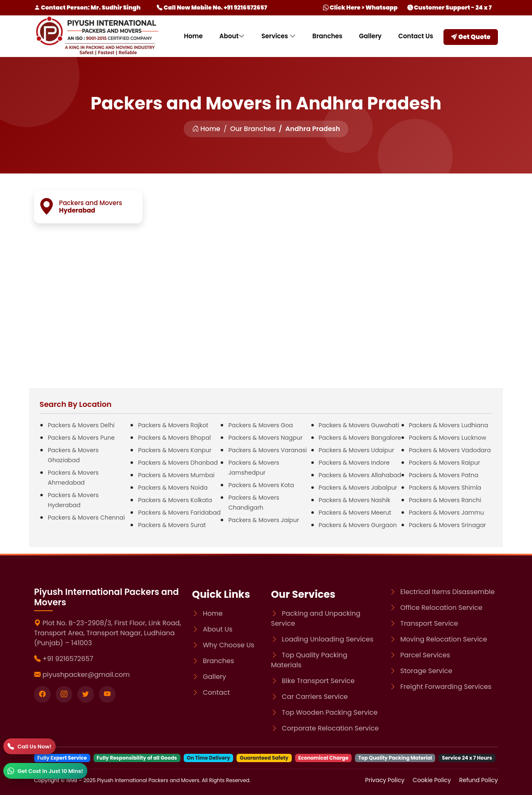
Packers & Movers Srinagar (448, 525)
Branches (328, 36)
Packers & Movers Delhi (81, 425)
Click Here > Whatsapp (360, 7)
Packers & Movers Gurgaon (358, 525)
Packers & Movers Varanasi (267, 450)
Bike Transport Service (318, 681)
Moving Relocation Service (444, 639)
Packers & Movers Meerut (355, 513)
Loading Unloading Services (328, 639)
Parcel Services (425, 655)
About (232, 36)
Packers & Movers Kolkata (175, 500)
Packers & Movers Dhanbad (178, 463)
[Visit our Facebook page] (42, 694)
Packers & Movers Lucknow (448, 438)
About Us (218, 629)
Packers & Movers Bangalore (360, 438)
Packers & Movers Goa (260, 425)
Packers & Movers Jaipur (264, 520)
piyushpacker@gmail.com (86, 675)
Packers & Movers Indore (354, 463)
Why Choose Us (229, 645)
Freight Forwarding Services (446, 687)
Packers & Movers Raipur (445, 463)
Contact (216, 692)
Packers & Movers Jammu (447, 513)
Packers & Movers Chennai (86, 518)
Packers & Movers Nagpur (265, 438)
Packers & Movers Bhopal (174, 438)
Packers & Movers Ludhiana (449, 425)
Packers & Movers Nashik (355, 500)
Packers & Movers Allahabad (360, 475)
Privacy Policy (386, 780)
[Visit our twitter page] (86, 694)
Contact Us (416, 36)
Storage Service (426, 671)
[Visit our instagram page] (64, 694)
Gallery (370, 36)
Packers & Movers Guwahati (359, 425)
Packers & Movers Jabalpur (358, 488)
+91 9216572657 (68, 659)
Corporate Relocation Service (330, 728)
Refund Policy (479, 780)
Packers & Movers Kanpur (175, 450)
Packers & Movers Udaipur (357, 450)
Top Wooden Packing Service (330, 712)
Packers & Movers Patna (444, 475)
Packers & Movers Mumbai (176, 475)
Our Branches (253, 129)
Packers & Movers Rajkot (173, 425)
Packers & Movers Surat (172, 525)
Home (193, 36)
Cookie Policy (433, 780)
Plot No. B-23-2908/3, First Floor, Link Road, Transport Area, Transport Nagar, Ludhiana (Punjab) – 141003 (108, 633)
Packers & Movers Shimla (445, 488)
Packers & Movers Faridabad (179, 513)
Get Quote (471, 37)
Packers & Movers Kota (261, 485)
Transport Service (429, 623)
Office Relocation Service (441, 608)
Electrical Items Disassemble (447, 592)
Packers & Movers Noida (173, 488)
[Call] (30, 746)
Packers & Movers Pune (81, 438)
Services (279, 36)
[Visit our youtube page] (107, 694)
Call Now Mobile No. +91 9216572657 (212, 7)
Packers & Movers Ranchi (445, 500)
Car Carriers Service (315, 697)
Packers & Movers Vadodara (450, 450)
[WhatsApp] (45, 771)
